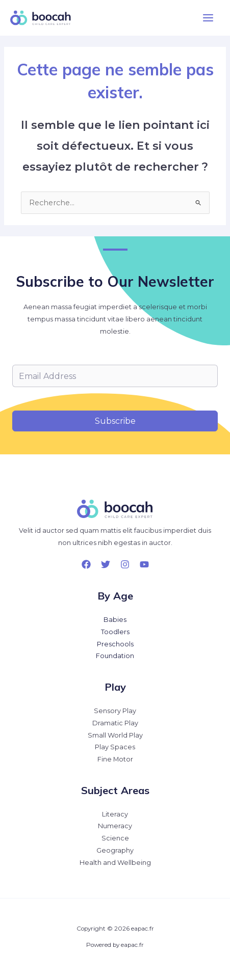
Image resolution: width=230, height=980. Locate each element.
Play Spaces (115, 747)
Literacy (115, 814)
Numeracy (115, 826)
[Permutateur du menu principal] (208, 18)
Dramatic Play (115, 723)
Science (115, 838)
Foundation (115, 656)
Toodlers (115, 632)
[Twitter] (106, 564)
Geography (115, 850)
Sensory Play (115, 711)
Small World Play (115, 735)
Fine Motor (115, 759)
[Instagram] (125, 564)
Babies (115, 620)
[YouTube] (144, 564)
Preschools (115, 644)
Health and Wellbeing (115, 863)
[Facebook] (86, 564)
